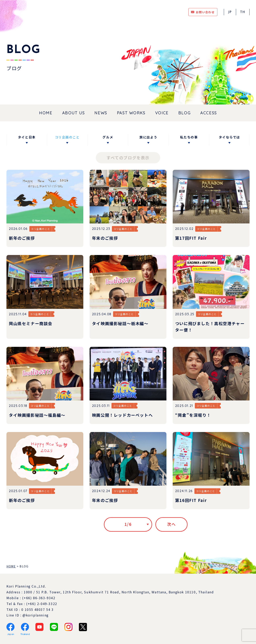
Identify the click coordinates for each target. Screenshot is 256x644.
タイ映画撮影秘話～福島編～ (37, 415)
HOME (46, 113)
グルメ (108, 137)
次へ (171, 524)
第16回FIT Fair (191, 500)
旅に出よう (148, 137)
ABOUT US (74, 113)
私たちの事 (189, 137)
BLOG (184, 113)
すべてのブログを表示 (128, 158)
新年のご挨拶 (22, 238)
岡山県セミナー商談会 (31, 323)
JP (230, 12)
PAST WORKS (131, 113)
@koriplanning (36, 615)
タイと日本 (27, 137)
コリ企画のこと (67, 137)
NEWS (101, 113)
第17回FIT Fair (191, 238)
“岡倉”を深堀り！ (193, 415)
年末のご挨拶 (105, 238)
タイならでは (229, 137)
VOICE (162, 113)
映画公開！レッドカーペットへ (122, 415)
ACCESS (209, 113)
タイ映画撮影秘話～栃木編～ (120, 323)
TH (243, 12)
